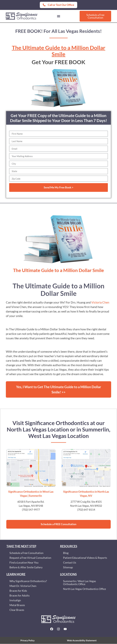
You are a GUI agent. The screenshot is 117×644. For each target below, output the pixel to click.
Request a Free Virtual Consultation (30, 558)
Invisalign (15, 600)
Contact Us (70, 563)
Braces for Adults (20, 596)
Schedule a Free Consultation (26, 553)
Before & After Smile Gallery (26, 567)
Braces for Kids (18, 591)
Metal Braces (17, 605)
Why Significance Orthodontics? (28, 581)
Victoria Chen (100, 302)
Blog (66, 553)
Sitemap (68, 567)
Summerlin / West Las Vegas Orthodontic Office (80, 583)
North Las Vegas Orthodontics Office (84, 589)
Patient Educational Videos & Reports (85, 558)
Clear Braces (17, 610)
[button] (58, 16)
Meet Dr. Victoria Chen (23, 586)
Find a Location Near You (24, 563)
